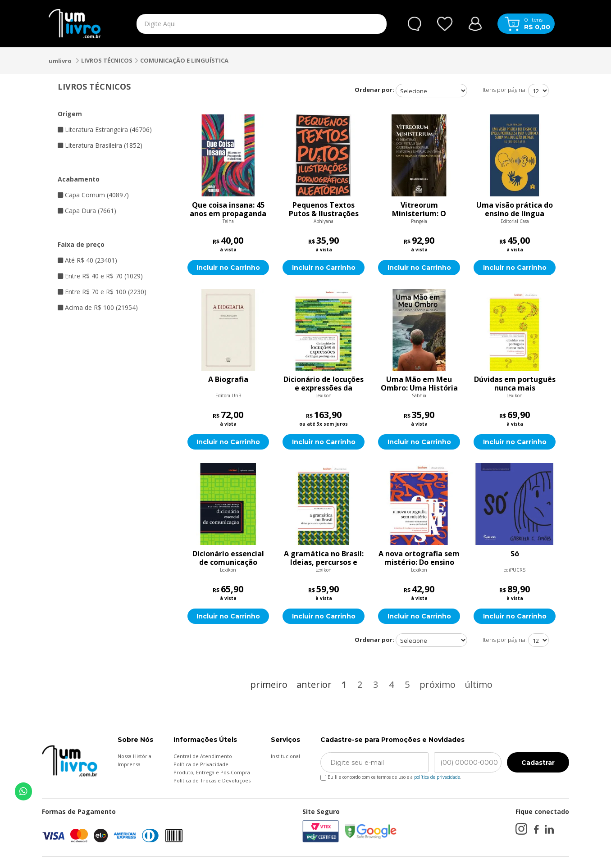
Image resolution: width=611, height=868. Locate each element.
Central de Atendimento (203, 756)
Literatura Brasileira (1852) (100, 145)
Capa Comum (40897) (93, 195)
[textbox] (241, 24)
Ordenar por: (374, 90)
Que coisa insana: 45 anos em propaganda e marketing (228, 209)
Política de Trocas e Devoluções (212, 780)
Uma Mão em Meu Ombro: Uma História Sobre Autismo (419, 384)
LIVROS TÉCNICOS (107, 60)
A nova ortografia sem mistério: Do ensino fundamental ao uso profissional (419, 558)
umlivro (60, 61)
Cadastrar (538, 763)
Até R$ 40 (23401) (87, 260)
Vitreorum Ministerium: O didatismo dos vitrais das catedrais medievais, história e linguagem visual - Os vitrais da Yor (419, 209)
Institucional (285, 756)
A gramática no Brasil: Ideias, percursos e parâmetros (324, 558)
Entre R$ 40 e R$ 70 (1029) (100, 276)
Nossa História (135, 756)
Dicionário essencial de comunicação (228, 558)
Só (515, 554)
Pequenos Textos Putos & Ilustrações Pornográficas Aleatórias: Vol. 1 (324, 209)
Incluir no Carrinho (228, 268)
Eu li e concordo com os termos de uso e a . (391, 775)
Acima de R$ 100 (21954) (98, 307)
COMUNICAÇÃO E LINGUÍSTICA (184, 60)
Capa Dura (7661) (87, 211)
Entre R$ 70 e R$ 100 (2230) (102, 292)
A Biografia (228, 380)
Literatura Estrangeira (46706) (105, 130)
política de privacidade (437, 777)
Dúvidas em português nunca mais (515, 384)
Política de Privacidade (201, 764)
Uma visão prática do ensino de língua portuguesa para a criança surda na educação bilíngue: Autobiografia (515, 209)
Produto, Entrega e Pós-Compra (212, 772)
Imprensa (129, 764)
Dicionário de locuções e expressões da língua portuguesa (324, 384)
